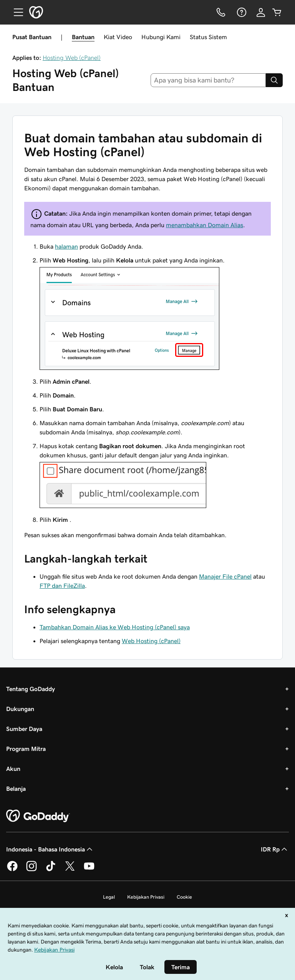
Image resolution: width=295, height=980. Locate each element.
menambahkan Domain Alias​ (205, 225)
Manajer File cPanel (225, 576)
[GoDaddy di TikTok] (51, 870)
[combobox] (208, 80)
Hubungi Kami (161, 37)
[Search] (274, 80)
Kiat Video (118, 37)
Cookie (184, 897)
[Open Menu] (15, 12)
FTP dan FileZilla (62, 586)
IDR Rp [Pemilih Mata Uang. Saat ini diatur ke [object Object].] (275, 849)
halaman (66, 246)
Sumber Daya (24, 729)
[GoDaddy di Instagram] (31, 870)
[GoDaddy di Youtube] (89, 870)
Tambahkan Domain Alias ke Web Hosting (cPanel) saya (115, 627)
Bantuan (83, 37)
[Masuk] (261, 12)
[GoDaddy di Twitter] (70, 870)
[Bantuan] (241, 12)
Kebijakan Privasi (146, 897)
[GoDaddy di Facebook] (12, 870)
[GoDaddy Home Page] (38, 816)
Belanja (16, 789)
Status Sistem (208, 37)
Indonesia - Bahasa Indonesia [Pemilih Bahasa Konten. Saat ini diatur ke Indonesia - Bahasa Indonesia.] (50, 849)
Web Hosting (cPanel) (151, 641)
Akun (13, 769)
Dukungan (20, 709)
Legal (109, 897)
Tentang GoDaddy (31, 689)
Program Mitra (26, 749)
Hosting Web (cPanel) (72, 58)
